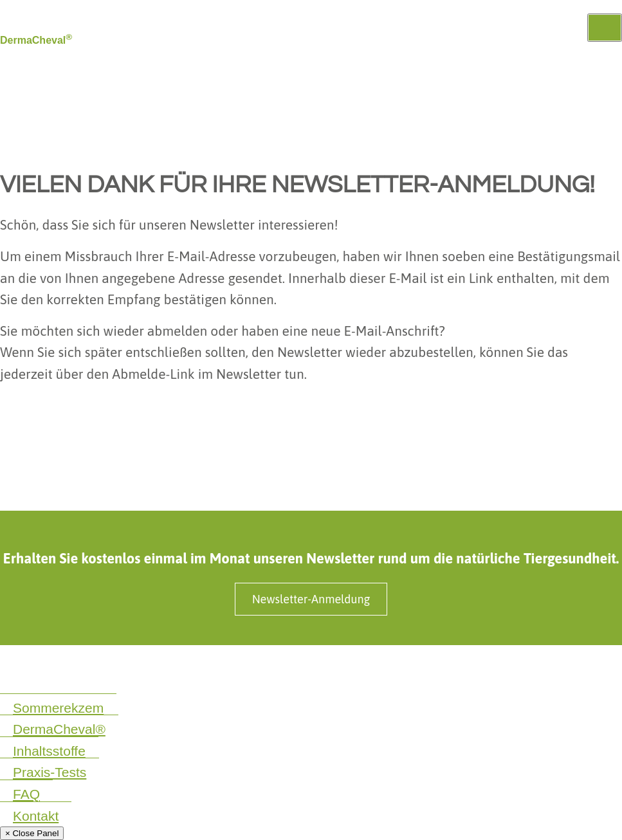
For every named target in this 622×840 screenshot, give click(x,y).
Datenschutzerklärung (47, 667)
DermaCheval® (59, 729)
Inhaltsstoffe (49, 751)
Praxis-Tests (50, 772)
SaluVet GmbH (441, 667)
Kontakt (36, 816)
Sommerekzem (58, 708)
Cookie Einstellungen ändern (62, 682)
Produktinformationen (347, 667)
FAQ (26, 794)
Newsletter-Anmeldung (311, 599)
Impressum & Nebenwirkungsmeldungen (197, 667)
